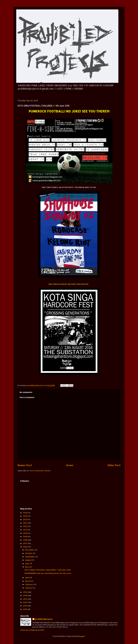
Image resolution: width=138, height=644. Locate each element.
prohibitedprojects (44, 619)
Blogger (81, 636)
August (29, 560)
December (30, 550)
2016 (25, 547)
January (29, 588)
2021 (25, 530)
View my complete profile (32, 630)
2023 (25, 523)
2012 (25, 602)
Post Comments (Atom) (40, 471)
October (29, 553)
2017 (25, 543)
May (27, 567)
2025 (26, 516)
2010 (25, 609)
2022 (25, 526)
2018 (25, 540)
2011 (25, 606)
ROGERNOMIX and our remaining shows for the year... (48, 573)
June (27, 563)
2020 (26, 533)
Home (70, 465)
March (28, 581)
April (27, 578)
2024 (25, 519)
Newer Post (25, 465)
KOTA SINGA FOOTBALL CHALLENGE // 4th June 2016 (48, 570)
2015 (25, 592)
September (30, 557)
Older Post (114, 465)
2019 (25, 537)
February (29, 584)
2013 (25, 599)
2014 (25, 595)
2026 (26, 513)
